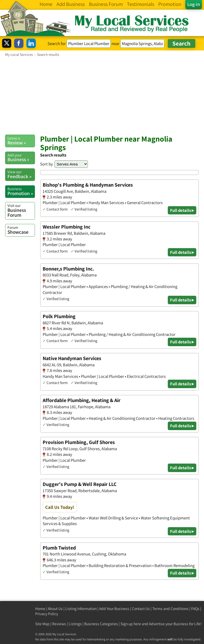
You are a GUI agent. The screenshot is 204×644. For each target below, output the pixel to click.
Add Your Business (114, 609)
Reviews (59, 624)
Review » (21, 141)
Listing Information (81, 609)
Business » (21, 158)
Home (40, 609)
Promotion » (21, 191)
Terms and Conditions (170, 609)
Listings (75, 624)
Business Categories (101, 624)
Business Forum (21, 210)
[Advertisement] (102, 95)
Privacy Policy (47, 614)
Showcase (21, 230)
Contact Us (141, 609)
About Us (55, 609)
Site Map (42, 624)
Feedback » (21, 174)
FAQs (195, 609)
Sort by (47, 164)
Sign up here (131, 624)
